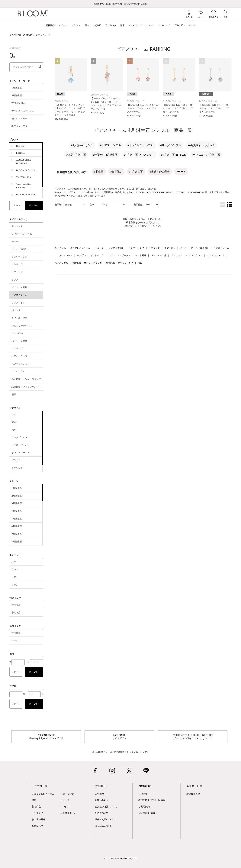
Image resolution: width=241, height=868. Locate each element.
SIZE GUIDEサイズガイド (119, 737)
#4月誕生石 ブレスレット (139, 155)
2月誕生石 (17, 496)
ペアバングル (18, 371)
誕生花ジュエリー (21, 126)
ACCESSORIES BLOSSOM (24, 162)
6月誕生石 (17, 526)
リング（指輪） (19, 249)
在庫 (92, 204)
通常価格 (16, 633)
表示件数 (138, 204)
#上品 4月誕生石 (76, 155)
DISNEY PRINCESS (26, 194)
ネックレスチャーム (22, 234)
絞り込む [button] (34, 205)
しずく (15, 577)
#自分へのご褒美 (160, 172)
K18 (14, 415)
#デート (181, 172)
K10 (14, 430)
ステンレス (17, 468)
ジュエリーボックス (22, 326)
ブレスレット (18, 303)
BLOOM (20, 146)
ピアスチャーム (43, 35)
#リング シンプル (171, 145)
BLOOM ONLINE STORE (21, 35)
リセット (16, 205)
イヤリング (17, 264)
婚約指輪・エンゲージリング (26, 379)
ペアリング (17, 348)
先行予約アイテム (66, 196)
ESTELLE (21, 153)
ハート (15, 562)
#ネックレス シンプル (140, 145)
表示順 (58, 204)
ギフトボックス (19, 318)
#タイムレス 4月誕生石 (206, 155)
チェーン (16, 241)
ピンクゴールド (19, 437)
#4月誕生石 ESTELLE (173, 155)
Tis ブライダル (24, 177)
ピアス (15, 280)
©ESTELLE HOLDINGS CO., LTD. (120, 858)
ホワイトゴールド (21, 453)
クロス (15, 569)
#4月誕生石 (136, 172)
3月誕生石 (17, 503)
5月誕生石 (17, 95)
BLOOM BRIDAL (196, 192)
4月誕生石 (17, 88)
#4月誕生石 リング (82, 145)
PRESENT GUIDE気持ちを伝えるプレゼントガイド (46, 737)
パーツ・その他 (19, 341)
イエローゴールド (21, 445)
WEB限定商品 (19, 103)
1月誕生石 (17, 488)
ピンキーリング (19, 257)
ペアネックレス (19, 356)
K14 (14, 422)
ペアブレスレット (21, 364)
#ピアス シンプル (110, 145)
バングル (16, 310)
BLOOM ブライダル (26, 170)
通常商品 (16, 605)
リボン (15, 585)
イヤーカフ (17, 272)
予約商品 (16, 612)
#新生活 (99, 172)
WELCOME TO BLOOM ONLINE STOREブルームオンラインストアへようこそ (193, 737)
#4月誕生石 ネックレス (201, 145)
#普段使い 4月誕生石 (105, 155)
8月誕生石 (17, 541)
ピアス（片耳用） (21, 287)
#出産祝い (116, 172)
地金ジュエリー (19, 118)
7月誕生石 (17, 534)
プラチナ (16, 460)
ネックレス (17, 226)
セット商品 (17, 333)
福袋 (14, 394)
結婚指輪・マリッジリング (25, 387)
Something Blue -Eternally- (25, 186)
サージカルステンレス (23, 111)
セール (15, 640)
